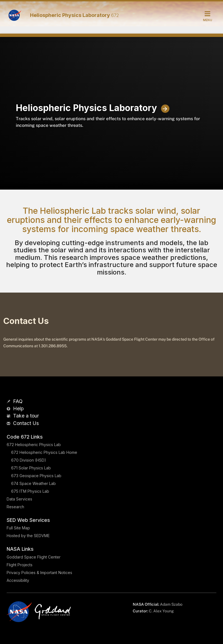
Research (15, 507)
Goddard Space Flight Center (34, 557)
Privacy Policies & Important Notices (39, 573)
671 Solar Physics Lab (31, 468)
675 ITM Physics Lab (30, 491)
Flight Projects (20, 565)
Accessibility (18, 580)
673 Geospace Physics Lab (36, 476)
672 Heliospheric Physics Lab (34, 445)
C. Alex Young (161, 611)
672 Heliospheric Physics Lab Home (44, 452)
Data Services (19, 499)
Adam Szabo (171, 604)
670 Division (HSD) (29, 460)
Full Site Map (18, 528)
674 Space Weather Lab (33, 483)
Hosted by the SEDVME (28, 536)
